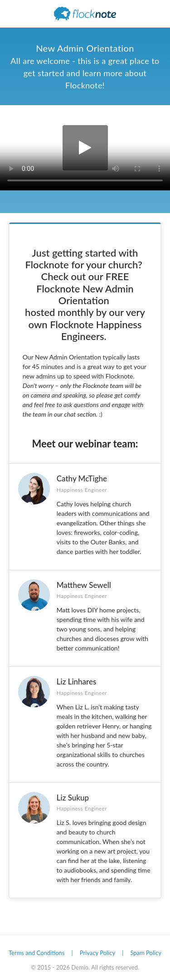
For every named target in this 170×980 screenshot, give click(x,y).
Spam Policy (146, 953)
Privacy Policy (97, 953)
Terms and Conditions (37, 953)
